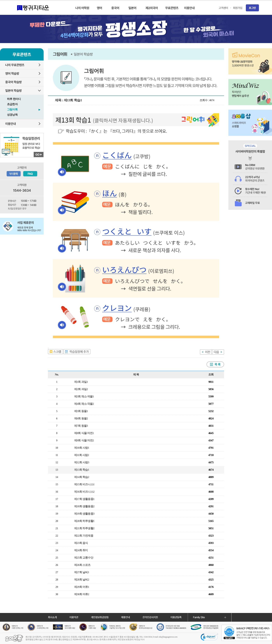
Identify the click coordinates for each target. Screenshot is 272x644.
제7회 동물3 (81, 426)
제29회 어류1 (82, 587)
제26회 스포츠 (82, 565)
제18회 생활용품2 (84, 506)
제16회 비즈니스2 (84, 492)
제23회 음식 (81, 543)
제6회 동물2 (81, 418)
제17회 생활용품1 (84, 499)
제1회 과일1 (81, 382)
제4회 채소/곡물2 (84, 404)
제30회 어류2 (82, 594)
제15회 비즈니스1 (84, 484)
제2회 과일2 (81, 389)
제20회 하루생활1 (84, 521)
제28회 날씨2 (82, 580)
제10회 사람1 (82, 448)
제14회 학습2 (82, 477)
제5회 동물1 (81, 411)
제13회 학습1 (82, 470)
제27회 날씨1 (82, 572)
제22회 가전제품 (84, 536)
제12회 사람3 (82, 462)
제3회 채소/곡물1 (84, 396)
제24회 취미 (81, 550)
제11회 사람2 (82, 455)
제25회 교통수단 (84, 558)
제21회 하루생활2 (84, 528)
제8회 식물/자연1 (84, 433)
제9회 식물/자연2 (84, 440)
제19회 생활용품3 (84, 514)
